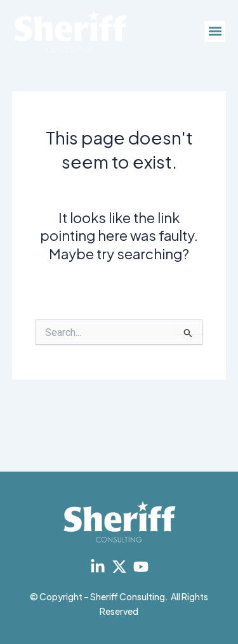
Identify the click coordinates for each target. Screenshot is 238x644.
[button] (215, 31)
